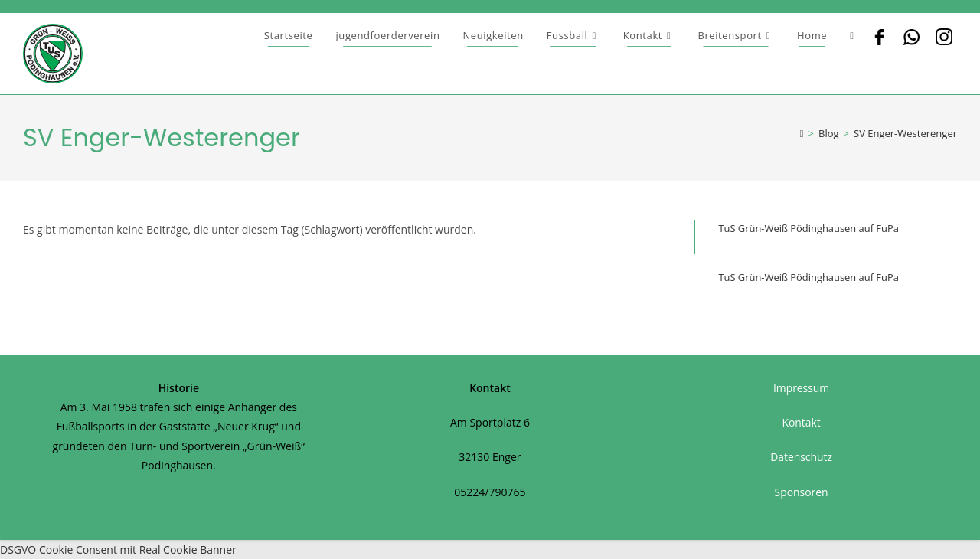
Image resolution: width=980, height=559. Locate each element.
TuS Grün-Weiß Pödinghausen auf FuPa (809, 228)
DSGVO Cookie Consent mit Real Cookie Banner (118, 549)
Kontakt (801, 422)
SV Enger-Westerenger (905, 133)
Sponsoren (801, 492)
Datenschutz (801, 457)
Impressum (802, 388)
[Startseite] (802, 133)
